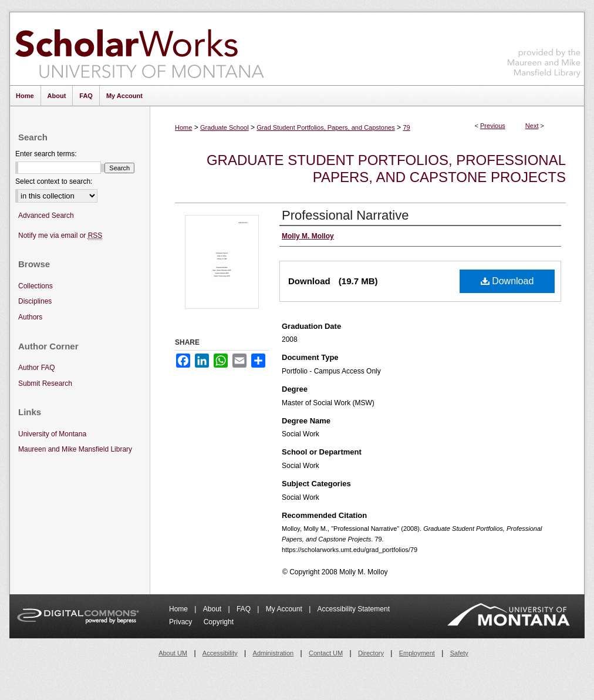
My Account (285, 609)
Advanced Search (46, 216)
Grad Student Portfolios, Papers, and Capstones (325, 127)
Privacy (182, 622)
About (213, 609)
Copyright (219, 622)
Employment (417, 653)
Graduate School (225, 127)
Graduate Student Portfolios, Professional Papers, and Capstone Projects (386, 169)
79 (406, 127)
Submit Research (45, 383)
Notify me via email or (60, 236)
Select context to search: (54, 181)
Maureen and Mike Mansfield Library (544, 47)
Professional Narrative (345, 215)
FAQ (244, 609)
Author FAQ (37, 368)
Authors (30, 317)
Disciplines (35, 301)
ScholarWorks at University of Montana (139, 49)
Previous (493, 126)
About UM (173, 653)
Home (183, 127)
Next (532, 126)
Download (507, 281)
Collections (36, 286)
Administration (274, 653)
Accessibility (220, 653)
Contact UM (326, 653)
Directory (371, 653)
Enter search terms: (46, 154)
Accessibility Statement (354, 609)
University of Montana (52, 434)
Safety (459, 653)
